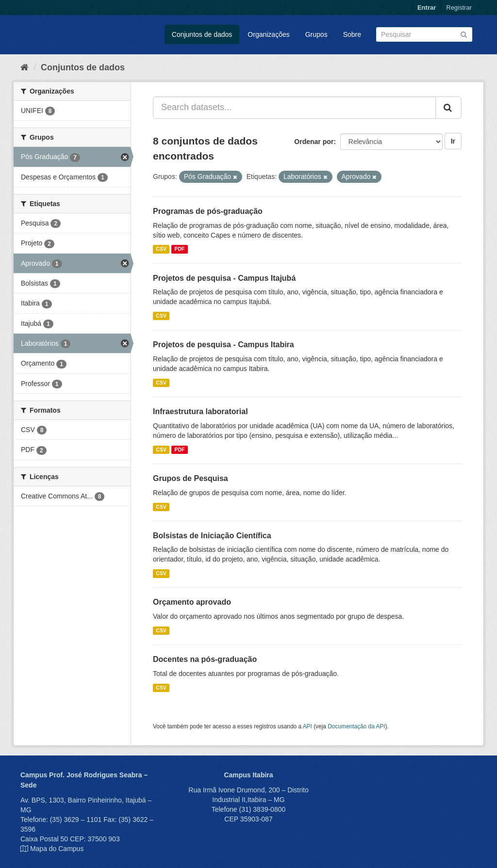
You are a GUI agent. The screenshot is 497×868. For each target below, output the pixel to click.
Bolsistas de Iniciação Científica (212, 536)
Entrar (427, 8)
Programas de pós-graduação (208, 211)
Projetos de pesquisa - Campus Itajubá (224, 278)
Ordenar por (314, 142)
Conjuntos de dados (202, 34)
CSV (161, 249)
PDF (179, 249)
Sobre (352, 34)
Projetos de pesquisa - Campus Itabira (224, 345)
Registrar (459, 8)
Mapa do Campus (57, 849)
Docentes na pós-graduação (205, 659)
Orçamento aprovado (192, 602)
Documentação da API (356, 726)
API (307, 726)
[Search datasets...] (294, 108)
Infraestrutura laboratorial (200, 411)
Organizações (268, 34)
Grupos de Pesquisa (191, 478)
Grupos (316, 34)
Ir (453, 141)
